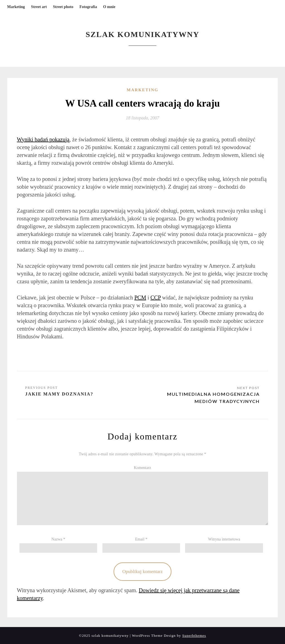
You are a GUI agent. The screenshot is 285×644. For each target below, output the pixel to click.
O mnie (109, 7)
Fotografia (88, 7)
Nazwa (58, 539)
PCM (140, 298)
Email (141, 539)
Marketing (16, 7)
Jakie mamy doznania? (59, 394)
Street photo (63, 7)
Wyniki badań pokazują (43, 139)
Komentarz (142, 468)
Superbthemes (194, 636)
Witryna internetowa (224, 539)
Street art (39, 7)
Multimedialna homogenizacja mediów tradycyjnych (213, 398)
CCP (156, 298)
